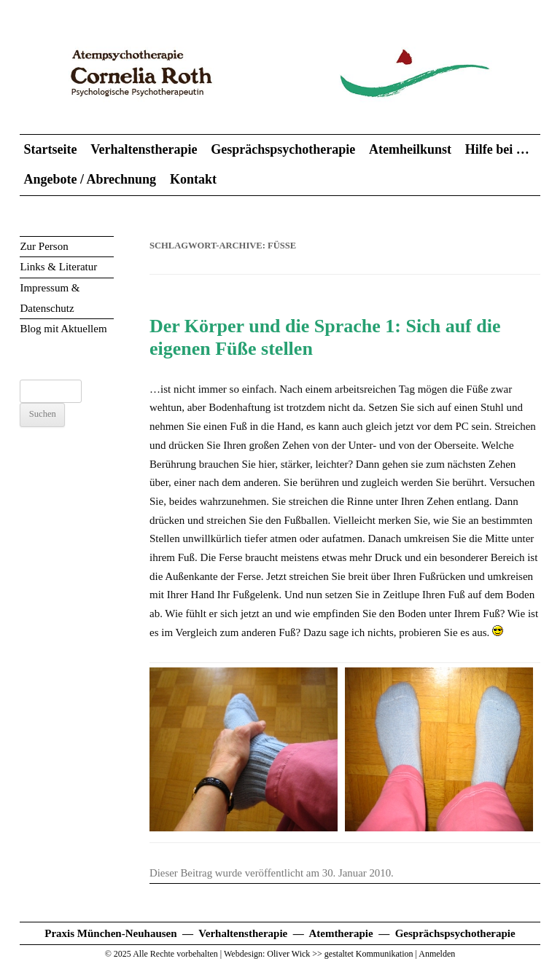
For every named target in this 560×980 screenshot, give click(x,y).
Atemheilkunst (410, 149)
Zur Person (44, 246)
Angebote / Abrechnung (90, 179)
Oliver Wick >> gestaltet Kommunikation (340, 954)
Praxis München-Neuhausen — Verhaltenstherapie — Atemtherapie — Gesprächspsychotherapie (280, 933)
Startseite (50, 149)
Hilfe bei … (497, 149)
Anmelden (437, 954)
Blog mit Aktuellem (63, 329)
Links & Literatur (58, 267)
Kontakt (193, 179)
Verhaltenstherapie (144, 149)
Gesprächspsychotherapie (283, 149)
